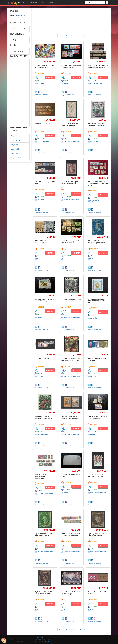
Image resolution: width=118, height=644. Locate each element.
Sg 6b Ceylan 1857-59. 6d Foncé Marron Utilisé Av (43, 593)
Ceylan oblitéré (16, 149)
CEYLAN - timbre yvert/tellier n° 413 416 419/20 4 (71, 66)
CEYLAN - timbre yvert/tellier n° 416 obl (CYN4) (45, 300)
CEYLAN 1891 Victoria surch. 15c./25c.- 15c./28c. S (45, 242)
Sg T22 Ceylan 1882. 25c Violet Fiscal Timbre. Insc (70, 125)
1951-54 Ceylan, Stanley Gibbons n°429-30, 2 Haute (70, 417)
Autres (66, 83)
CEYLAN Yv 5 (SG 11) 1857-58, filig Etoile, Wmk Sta (71, 183)
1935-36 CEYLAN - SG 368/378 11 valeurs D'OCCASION (42, 476)
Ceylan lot (15, 154)
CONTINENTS (34, 3)
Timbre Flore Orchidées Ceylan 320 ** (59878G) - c (44, 417)
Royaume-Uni (95, 201)
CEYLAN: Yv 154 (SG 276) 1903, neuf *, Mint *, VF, (97, 476)
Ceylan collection (17, 158)
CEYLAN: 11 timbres (42, 358)
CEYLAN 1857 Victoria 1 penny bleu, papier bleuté (97, 242)
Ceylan (14, 136)
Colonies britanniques (72, 142)
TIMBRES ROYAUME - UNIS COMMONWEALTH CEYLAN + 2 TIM (98, 184)
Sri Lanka (40, 83)
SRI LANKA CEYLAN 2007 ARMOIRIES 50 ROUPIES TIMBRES (97, 301)
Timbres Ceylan (17, 140)
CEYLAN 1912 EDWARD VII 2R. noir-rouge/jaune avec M (71, 359)
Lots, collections (96, 83)
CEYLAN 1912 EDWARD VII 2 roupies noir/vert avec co (71, 300)
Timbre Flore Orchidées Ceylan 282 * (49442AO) (96, 125)
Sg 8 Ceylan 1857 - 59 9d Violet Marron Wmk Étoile (97, 535)
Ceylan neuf (15, 145)
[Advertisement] (20, 92)
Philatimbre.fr (39, 638)
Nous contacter (40, 642)
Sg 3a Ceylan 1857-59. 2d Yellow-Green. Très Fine (43, 535)
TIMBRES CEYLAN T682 (43, 124)
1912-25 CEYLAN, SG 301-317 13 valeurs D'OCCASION (71, 535)
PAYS (43, 3)
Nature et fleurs (96, 142)
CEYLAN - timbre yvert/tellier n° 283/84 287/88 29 (71, 242)
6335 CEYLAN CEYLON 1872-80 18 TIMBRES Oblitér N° (98, 66)
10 (88, 35)
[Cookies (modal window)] (4, 640)
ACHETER (50, 77)
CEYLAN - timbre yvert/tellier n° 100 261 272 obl (98, 417)
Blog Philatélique (50, 642)
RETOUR (21, 16)
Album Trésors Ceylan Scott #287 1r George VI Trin (71, 593)
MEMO (51, 3)
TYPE (24, 3)
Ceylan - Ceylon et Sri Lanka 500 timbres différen (44, 66)
